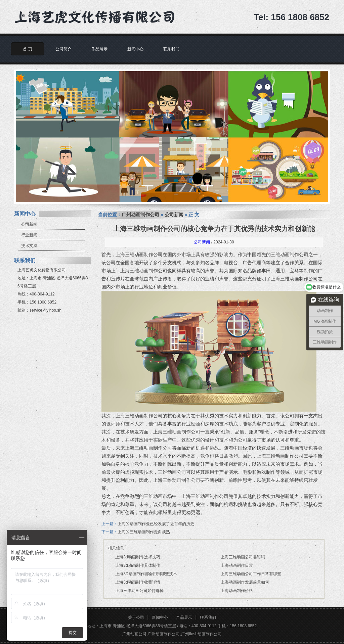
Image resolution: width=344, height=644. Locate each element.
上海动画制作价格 (237, 591)
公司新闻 (29, 224)
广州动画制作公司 (140, 215)
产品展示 (184, 617)
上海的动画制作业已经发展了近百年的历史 (156, 524)
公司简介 (63, 49)
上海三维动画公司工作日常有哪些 (251, 574)
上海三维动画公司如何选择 (139, 591)
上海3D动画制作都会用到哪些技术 (146, 574)
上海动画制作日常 (237, 565)
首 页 (27, 49)
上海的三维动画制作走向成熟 (144, 532)
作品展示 (99, 49)
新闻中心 (135, 49)
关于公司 (136, 617)
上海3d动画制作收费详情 (138, 582)
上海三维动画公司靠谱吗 (243, 557)
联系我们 (171, 49)
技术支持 (29, 246)
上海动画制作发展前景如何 (245, 582)
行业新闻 (29, 235)
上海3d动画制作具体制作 (138, 565)
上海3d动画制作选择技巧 (138, 557)
